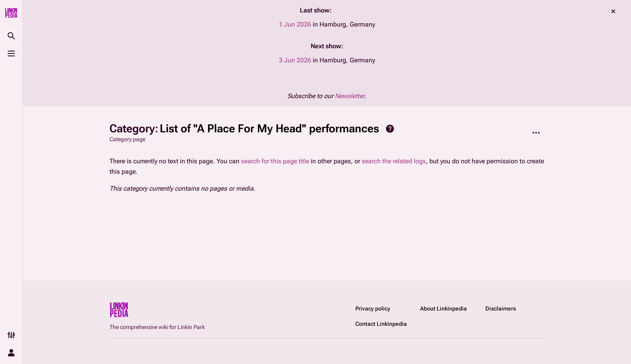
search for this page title (275, 161)
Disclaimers (501, 308)
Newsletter (350, 96)
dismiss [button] (613, 11)
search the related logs (394, 161)
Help (390, 129)
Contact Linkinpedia (381, 324)
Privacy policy (373, 308)
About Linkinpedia (443, 308)
